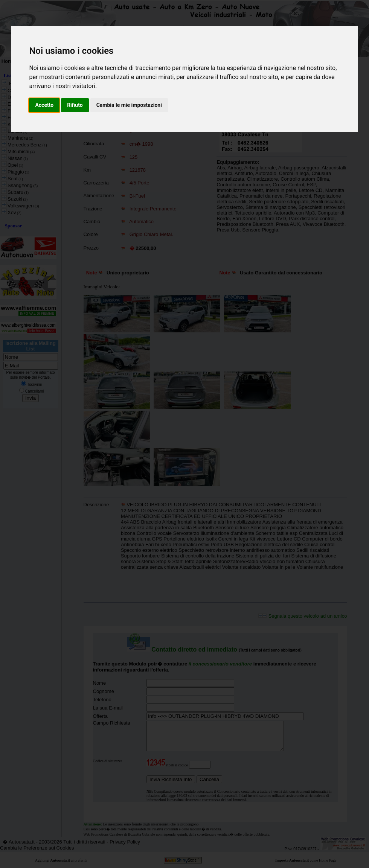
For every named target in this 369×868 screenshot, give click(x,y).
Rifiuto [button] (75, 105)
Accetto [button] (44, 105)
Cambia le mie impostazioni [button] (129, 105)
